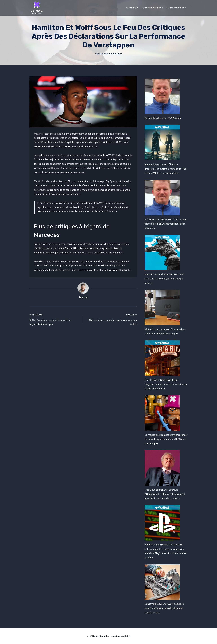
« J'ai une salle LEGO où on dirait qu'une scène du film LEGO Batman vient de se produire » (165, 224)
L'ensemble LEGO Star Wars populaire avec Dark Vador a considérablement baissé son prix (164, 608)
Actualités (132, 8)
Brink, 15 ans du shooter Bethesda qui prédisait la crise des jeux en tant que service (164, 279)
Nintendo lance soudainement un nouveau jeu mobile (111, 319)
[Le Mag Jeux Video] (37, 8)
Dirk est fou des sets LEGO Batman (163, 118)
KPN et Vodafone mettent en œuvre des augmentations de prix (55, 319)
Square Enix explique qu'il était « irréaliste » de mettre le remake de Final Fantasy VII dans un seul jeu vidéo (166, 169)
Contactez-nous (176, 8)
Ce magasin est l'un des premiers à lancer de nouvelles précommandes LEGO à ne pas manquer (166, 439)
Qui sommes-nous (152, 8)
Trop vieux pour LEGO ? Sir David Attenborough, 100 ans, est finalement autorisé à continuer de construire (165, 494)
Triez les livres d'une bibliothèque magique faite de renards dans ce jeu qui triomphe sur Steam (166, 384)
